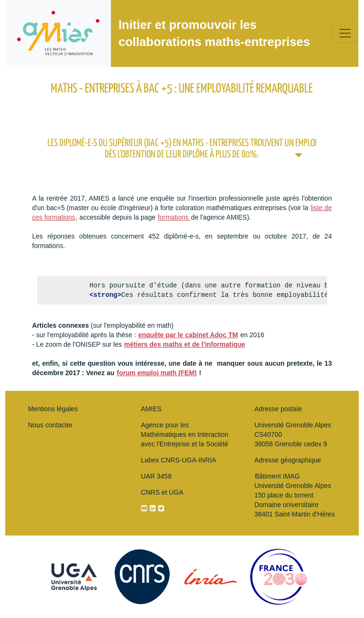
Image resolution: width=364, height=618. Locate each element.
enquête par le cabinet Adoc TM (188, 335)
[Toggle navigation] (345, 33)
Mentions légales (53, 409)
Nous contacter (50, 425)
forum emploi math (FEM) (157, 373)
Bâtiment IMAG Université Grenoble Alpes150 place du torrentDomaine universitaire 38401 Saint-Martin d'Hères (295, 495)
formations (174, 217)
